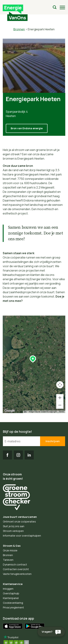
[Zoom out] (60, 405)
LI (29, 455)
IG (18, 455)
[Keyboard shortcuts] (25, 412)
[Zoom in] (60, 398)
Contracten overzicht (16, 569)
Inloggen (8, 589)
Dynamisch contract (15, 564)
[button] (33, 359)
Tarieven (8, 560)
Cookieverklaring (13, 603)
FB (7, 455)
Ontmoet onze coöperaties (19, 522)
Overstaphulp (11, 593)
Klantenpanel (11, 598)
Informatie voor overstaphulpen (22, 536)
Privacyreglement (13, 607)
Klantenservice (13, 584)
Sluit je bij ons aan (14, 526)
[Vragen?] (51, 632)
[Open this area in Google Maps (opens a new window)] (10, 411)
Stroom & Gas (12, 546)
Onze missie (10, 550)
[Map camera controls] (60, 385)
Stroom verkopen (13, 531)
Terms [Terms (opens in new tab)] (62, 412)
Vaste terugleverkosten (17, 574)
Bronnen (19, 29)
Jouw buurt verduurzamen (20, 517)
